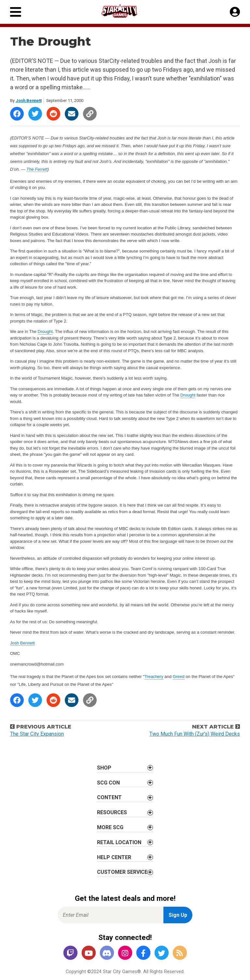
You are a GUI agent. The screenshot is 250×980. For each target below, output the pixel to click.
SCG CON (108, 783)
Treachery (154, 677)
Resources (112, 812)
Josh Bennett (29, 101)
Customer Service (122, 872)
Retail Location (119, 842)
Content (109, 797)
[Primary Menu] (16, 12)
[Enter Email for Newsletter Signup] (111, 915)
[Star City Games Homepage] (125, 11)
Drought (45, 331)
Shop (104, 768)
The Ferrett (37, 169)
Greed (179, 677)
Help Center (114, 857)
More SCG (110, 827)
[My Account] (235, 12)
